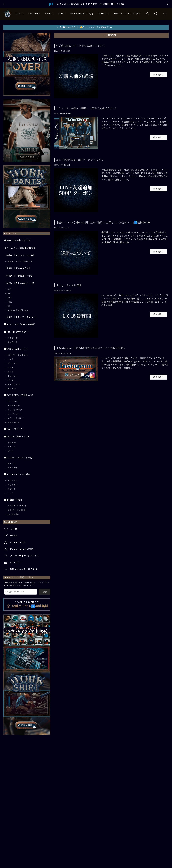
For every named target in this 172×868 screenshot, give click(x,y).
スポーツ (12, 489)
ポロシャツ (13, 363)
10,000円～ (13, 514)
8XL (10, 306)
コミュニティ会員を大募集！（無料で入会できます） (87, 108)
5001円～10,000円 (17, 510)
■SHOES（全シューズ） (17, 437)
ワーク (11, 493)
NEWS (61, 14)
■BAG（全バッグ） (15, 429)
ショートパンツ (15, 410)
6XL (10, 298)
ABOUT (49, 14)
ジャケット (13, 342)
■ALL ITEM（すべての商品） (20, 324)
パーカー (12, 380)
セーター (12, 389)
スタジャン (13, 338)
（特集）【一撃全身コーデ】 (19, 276)
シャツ (11, 372)
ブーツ (11, 451)
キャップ (12, 464)
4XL (10, 289)
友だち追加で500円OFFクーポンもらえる (80, 160)
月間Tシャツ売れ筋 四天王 (20, 261)
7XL (10, 302)
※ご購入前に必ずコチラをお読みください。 (82, 46)
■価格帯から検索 (13, 500)
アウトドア (13, 480)
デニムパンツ (14, 406)
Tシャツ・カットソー (18, 355)
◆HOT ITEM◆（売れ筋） (18, 240)
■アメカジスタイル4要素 (17, 474)
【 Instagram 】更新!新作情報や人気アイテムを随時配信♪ (91, 348)
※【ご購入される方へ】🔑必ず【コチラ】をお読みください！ (86, 27)
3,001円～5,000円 (17, 506)
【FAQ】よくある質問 (69, 285)
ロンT (10, 368)
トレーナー (13, 376)
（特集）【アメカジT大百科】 (20, 255)
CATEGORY (34, 14)
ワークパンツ (14, 401)
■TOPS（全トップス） (17, 349)
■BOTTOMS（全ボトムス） (19, 395)
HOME (19, 14)
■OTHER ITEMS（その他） (19, 458)
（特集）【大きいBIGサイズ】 (20, 283)
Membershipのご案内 (81, 14)
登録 (45, 592)
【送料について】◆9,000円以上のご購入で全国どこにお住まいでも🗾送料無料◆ (103, 222)
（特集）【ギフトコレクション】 (21, 317)
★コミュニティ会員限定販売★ (20, 248)
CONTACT (103, 14)
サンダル (12, 443)
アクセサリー (14, 468)
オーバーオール (15, 414)
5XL (10, 293)
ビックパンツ (14, 422)
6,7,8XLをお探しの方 (18, 310)
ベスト (11, 359)
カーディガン (14, 384)
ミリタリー (13, 485)
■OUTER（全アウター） (17, 332)
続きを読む (158, 75)
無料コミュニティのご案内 (127, 14)
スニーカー (13, 447)
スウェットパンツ (16, 418)
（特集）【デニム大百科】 (18, 268)
